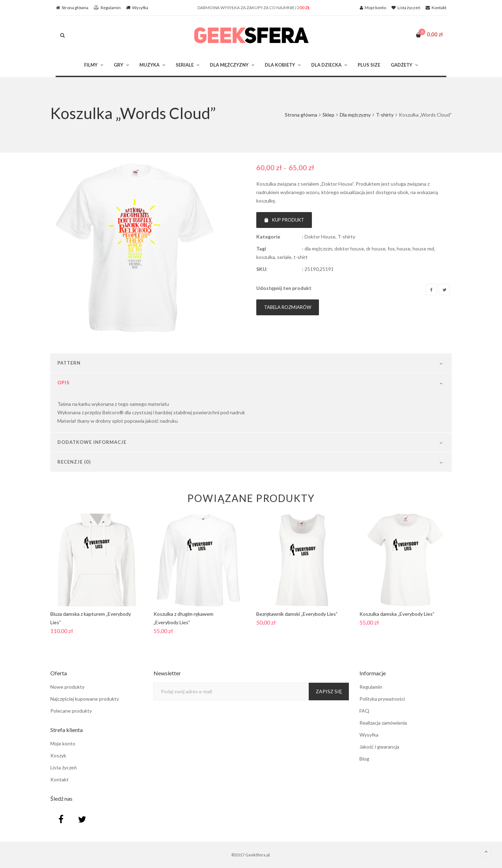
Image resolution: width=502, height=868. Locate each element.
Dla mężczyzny (355, 115)
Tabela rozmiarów (288, 307)
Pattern (69, 363)
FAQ (364, 711)
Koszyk (58, 755)
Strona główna (301, 115)
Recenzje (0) (74, 462)
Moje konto (63, 743)
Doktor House (320, 237)
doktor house (349, 249)
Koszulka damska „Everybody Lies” (397, 614)
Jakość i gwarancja (379, 747)
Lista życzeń (64, 767)
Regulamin (371, 687)
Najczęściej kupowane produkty (85, 699)
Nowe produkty (67, 687)
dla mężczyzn (318, 249)
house (404, 249)
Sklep (328, 115)
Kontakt (59, 779)
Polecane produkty (71, 711)
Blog (364, 759)
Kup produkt (284, 220)
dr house (376, 249)
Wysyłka (369, 735)
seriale (284, 257)
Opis (64, 383)
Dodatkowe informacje (92, 442)
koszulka (266, 257)
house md (423, 249)
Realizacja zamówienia (383, 723)
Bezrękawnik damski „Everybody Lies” (297, 614)
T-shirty (385, 115)
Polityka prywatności (382, 699)
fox (391, 249)
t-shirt (301, 257)
